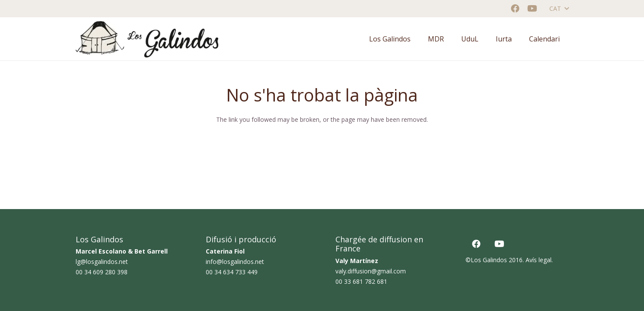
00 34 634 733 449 (232, 272)
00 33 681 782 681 (361, 281)
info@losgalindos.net (235, 262)
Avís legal (539, 260)
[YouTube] (532, 9)
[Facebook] (515, 9)
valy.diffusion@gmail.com (371, 271)
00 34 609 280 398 (102, 272)
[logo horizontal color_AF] (147, 39)
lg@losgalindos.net (102, 262)
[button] (559, 9)
